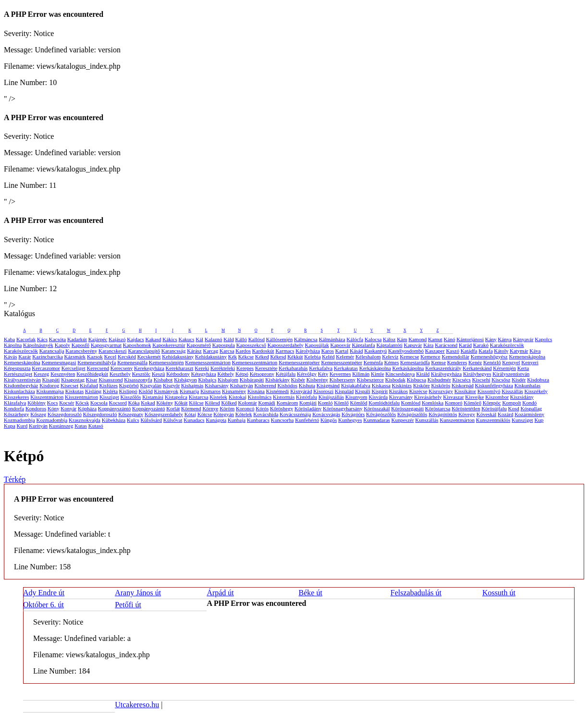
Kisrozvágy (441, 391)
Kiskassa (381, 385)
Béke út (311, 593)
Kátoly (501, 351)
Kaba (9, 339)
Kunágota (216, 420)
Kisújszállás (331, 397)
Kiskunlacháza (19, 391)
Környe (210, 408)
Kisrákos (398, 391)
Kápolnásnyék (38, 345)
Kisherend (265, 385)
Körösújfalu (494, 408)
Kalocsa (373, 339)
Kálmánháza (332, 339)
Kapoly (62, 345)
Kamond (417, 339)
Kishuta (307, 385)
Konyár (68, 408)
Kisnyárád (301, 391)
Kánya (505, 339)
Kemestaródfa (415, 362)
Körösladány (308, 408)
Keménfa (373, 362)
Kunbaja (237, 420)
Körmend (191, 408)
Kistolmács (260, 397)
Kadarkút (77, 339)
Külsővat (173, 420)
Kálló (241, 339)
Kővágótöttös (443, 414)
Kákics (170, 339)
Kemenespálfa (132, 362)
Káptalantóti (389, 345)
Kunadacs (194, 420)
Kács (42, 339)
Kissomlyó (489, 391)
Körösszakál (377, 408)
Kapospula (224, 345)
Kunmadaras (377, 420)
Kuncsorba (282, 420)
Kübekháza (114, 420)
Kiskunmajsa (50, 391)
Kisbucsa (416, 380)
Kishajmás (192, 385)
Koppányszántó (114, 408)
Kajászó (117, 339)
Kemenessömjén (166, 362)
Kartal (342, 351)
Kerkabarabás (293, 368)
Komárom (288, 403)
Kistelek (218, 397)
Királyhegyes (477, 374)
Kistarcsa (199, 397)
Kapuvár (413, 345)
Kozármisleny (529, 414)
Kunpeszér (403, 420)
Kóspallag (531, 408)
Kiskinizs (402, 385)
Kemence (430, 356)
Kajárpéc (98, 339)
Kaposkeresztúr (169, 345)
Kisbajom (228, 380)
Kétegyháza (204, 374)
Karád (465, 345)
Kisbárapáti (252, 380)
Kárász (194, 351)
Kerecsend (98, 368)
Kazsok (95, 356)
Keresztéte (266, 368)
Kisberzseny (343, 380)
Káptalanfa (363, 345)
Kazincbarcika (48, 356)
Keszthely (120, 374)
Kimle (378, 374)
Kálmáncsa (306, 339)
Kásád (356, 351)
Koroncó (245, 408)
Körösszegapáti (407, 408)
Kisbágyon (185, 380)
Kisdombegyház (21, 385)
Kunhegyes (350, 420)
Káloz (389, 339)
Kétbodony (178, 374)
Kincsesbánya (400, 374)
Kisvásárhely (428, 397)
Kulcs (133, 420)
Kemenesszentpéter (299, 362)
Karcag (211, 351)
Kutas (81, 426)
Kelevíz (390, 356)
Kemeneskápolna (527, 356)
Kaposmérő (199, 345)
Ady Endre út (44, 593)
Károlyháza (308, 351)
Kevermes (340, 374)
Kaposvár (340, 345)
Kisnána (256, 391)
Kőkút (181, 403)
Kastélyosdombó (406, 351)
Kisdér (519, 380)
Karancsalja (52, 351)
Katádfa (469, 351)
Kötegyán (224, 414)
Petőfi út (128, 605)
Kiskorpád (463, 385)
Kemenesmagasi (59, 362)
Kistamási (153, 397)
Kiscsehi (481, 380)
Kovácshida (266, 414)
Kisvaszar (453, 397)
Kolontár (248, 403)
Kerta (523, 368)
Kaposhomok (137, 345)
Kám (402, 339)
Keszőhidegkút (92, 374)
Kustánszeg (61, 426)
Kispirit (380, 391)
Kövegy (467, 414)
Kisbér (298, 380)
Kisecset (69, 385)
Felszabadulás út (416, 593)
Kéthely (226, 374)
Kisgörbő (129, 385)
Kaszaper (435, 351)
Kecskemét (149, 356)
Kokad (148, 403)
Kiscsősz (501, 380)
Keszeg (41, 374)
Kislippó (128, 391)
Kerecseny (122, 368)
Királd (423, 374)
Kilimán (361, 374)
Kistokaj (238, 397)
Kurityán (38, 426)
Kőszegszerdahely (164, 414)
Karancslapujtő (144, 351)
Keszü (159, 374)
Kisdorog (49, 385)
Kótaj (190, 414)
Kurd (22, 426)
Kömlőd (358, 403)
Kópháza (87, 408)
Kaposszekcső (251, 345)
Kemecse (409, 356)
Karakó (481, 345)
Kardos (243, 351)
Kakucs (187, 339)
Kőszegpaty (131, 414)
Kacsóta (57, 339)
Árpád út (220, 593)
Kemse (438, 362)
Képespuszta (17, 368)
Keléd (328, 356)
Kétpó (242, 374)
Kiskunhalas (527, 385)
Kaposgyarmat (106, 345)
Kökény (165, 403)
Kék (233, 356)
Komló (325, 403)
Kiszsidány (522, 397)
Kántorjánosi (470, 339)
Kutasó (96, 426)
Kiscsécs (461, 380)
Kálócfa (355, 339)
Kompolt (511, 403)
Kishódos (288, 385)
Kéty (323, 374)
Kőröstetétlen (466, 408)
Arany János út (138, 593)
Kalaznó (214, 339)
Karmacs (285, 351)
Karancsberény (81, 351)
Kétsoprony (262, 374)
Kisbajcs (208, 380)
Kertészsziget (18, 374)
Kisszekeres (17, 397)
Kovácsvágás (326, 414)
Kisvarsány (401, 397)
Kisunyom (356, 397)
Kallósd (257, 339)
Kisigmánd (328, 385)
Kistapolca (176, 397)
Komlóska (433, 403)
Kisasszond (110, 380)
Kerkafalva (321, 368)
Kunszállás (427, 420)
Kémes (392, 362)
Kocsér (67, 403)
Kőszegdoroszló (65, 414)
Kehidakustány (178, 356)
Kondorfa (14, 408)
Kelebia (312, 356)
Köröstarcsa (438, 408)
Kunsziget (522, 420)
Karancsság (174, 351)
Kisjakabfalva (356, 385)
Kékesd (278, 356)
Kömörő (472, 403)
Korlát (173, 408)
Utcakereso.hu (137, 705)
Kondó (529, 403)
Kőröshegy (282, 408)
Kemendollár (456, 356)
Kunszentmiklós (493, 420)
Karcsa (227, 351)
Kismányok (166, 391)
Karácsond (446, 345)
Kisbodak (395, 380)
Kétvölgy (307, 374)
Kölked (229, 403)
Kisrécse (418, 391)
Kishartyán (242, 385)
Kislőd (146, 391)
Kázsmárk (75, 356)
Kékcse (246, 356)
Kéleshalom (368, 356)
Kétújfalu (286, 374)
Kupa (10, 426)
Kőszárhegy (17, 414)
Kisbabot (163, 380)
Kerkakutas (346, 368)
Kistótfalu (306, 397)
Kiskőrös (441, 385)
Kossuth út (499, 593)
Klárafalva (15, 403)
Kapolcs (543, 339)
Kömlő (341, 403)
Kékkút (295, 356)
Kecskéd (127, 356)
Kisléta (110, 391)
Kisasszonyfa (138, 380)
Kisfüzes (109, 385)
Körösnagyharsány (343, 408)
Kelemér (345, 356)
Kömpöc (492, 403)
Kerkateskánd (477, 368)
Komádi (266, 403)
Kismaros (210, 391)
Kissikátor (465, 391)
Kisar (92, 380)
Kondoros (36, 408)
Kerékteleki (223, 368)
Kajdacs (135, 339)
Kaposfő (80, 345)
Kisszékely (536, 391)
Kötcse (205, 414)
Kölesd (213, 403)
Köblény (37, 403)
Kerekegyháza (149, 368)
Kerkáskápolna (375, 368)
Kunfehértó (307, 420)
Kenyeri (530, 362)
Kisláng (93, 391)
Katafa (485, 351)
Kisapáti (51, 380)
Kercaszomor (46, 368)
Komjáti (308, 403)
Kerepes (245, 368)
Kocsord (118, 403)
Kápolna (13, 345)
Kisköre (422, 385)
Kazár (24, 356)
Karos (328, 351)
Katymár (519, 351)
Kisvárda (378, 397)
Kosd (513, 408)
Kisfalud (89, 385)
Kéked (262, 356)
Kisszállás (512, 391)
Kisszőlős (131, 397)
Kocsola (99, 403)
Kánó (450, 339)
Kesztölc (141, 374)
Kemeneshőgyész (489, 356)
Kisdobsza (538, 380)
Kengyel (511, 362)
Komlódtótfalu (384, 403)
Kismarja (189, 391)
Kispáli (363, 391)
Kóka (134, 403)
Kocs (53, 403)
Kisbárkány (277, 380)
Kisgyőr (171, 385)
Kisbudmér (439, 380)
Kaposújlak (317, 345)
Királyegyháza (446, 374)
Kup (539, 420)
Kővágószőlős (381, 414)
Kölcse (196, 403)
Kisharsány (217, 385)
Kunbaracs (258, 420)
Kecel (110, 356)
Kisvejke (474, 397)
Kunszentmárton (457, 420)
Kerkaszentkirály (443, 368)
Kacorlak (26, 339)
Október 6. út (43, 605)
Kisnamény (234, 391)
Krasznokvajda (85, 420)
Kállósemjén (280, 339)
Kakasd (153, 339)
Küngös (329, 420)
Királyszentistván (511, 374)
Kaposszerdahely (286, 345)
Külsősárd (151, 420)
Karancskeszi (113, 351)
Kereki (202, 368)
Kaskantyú (375, 351)
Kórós (262, 408)
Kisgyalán (151, 385)
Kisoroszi (323, 391)
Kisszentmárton (47, 397)
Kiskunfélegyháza (494, 385)
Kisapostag (73, 380)
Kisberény (317, 380)
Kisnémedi (278, 391)
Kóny (53, 408)
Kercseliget (73, 368)
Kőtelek (244, 414)
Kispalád (344, 391)
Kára (428, 345)
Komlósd (411, 403)
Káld (228, 339)
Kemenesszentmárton (208, 362)
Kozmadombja (19, 420)
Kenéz (475, 362)
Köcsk (82, 403)
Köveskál (487, 414)
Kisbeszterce (370, 380)
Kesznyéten (63, 374)
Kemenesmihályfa (97, 362)
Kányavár (523, 339)
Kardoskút (263, 351)
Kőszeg (38, 414)
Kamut (435, 339)
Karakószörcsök (507, 345)
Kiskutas (75, 391)
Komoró (454, 403)
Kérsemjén (504, 368)
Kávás (11, 356)
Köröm (227, 408)
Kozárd (505, 414)
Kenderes (457, 362)
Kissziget (109, 397)
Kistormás (284, 397)
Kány (491, 339)
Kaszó (453, 351)
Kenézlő (492, 362)
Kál (199, 339)
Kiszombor (497, 397)
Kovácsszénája (295, 414)
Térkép (15, 479)
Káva (535, 351)
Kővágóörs (353, 414)
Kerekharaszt (180, 368)
